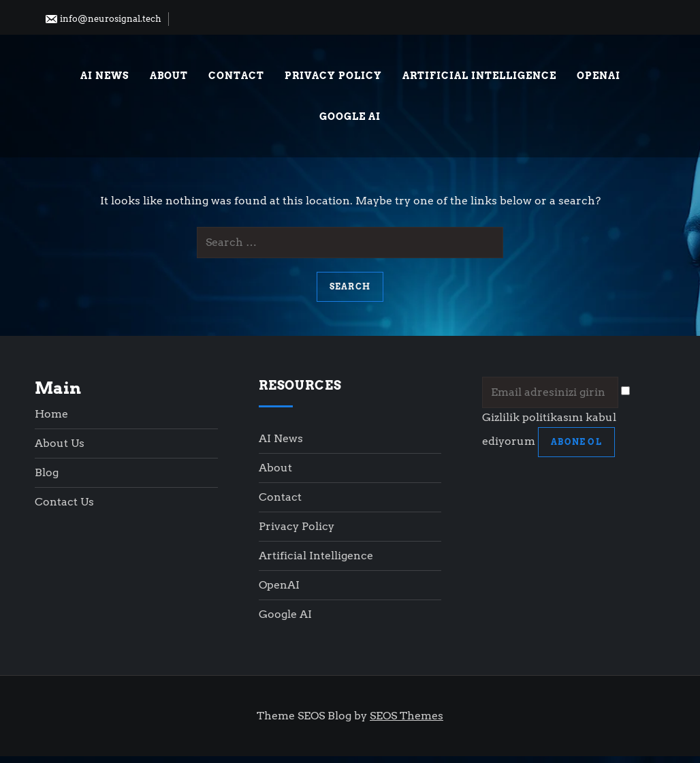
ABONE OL (576, 442)
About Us (60, 443)
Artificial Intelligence (479, 76)
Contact (236, 76)
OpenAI (599, 76)
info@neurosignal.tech (103, 19)
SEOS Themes (407, 716)
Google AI (350, 116)
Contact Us (64, 502)
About (169, 76)
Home (51, 414)
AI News (105, 76)
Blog (47, 472)
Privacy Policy (333, 76)
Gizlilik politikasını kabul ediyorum (556, 417)
